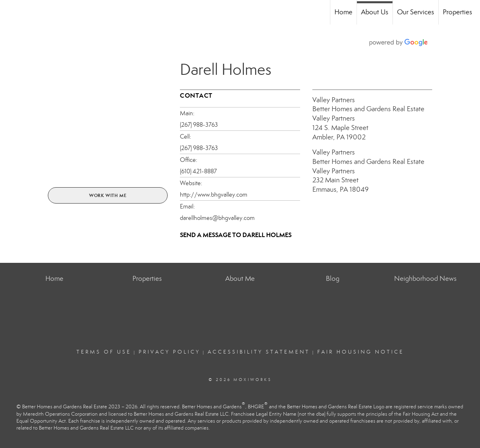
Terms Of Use (104, 352)
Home (343, 12)
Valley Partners (334, 100)
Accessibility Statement (259, 352)
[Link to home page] (10, 12)
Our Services (416, 12)
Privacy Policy (169, 352)
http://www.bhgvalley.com (214, 195)
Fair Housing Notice (361, 352)
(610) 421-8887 (198, 171)
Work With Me (108, 195)
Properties (458, 12)
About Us (375, 12)
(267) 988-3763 (199, 125)
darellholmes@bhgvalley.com (217, 218)
